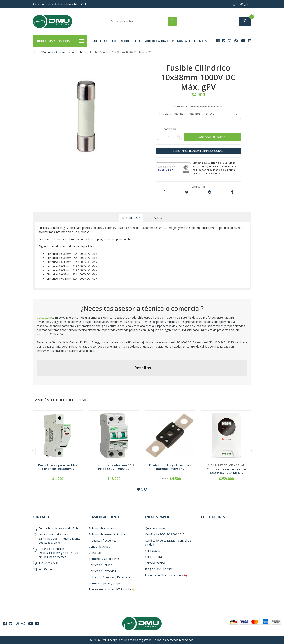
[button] (139, 489)
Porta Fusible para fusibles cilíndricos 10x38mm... (58, 467)
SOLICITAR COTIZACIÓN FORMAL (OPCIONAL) (198, 151)
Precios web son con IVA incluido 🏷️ (112, 589)
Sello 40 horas (154, 557)
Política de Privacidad (102, 571)
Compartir (198, 187)
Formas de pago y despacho (107, 583)
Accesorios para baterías (72, 52)
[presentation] (33, 451)
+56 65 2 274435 (49, 563)
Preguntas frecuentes (189, 41)
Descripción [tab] (131, 218)
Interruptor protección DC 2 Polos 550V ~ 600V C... (114, 467)
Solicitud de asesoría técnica (107, 534)
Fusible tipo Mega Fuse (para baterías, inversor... (170, 467)
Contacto (95, 553)
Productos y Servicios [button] (60, 41)
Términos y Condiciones (104, 559)
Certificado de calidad (151, 41)
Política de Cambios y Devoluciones (112, 577)
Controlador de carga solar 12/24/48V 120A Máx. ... (226, 471)
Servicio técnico (155, 563)
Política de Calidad (101, 565)
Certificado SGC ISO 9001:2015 (165, 534)
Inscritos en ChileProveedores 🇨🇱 (166, 575)
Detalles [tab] (155, 218)
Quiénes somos (155, 528)
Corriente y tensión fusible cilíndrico (198, 107)
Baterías (47, 52)
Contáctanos (45, 318)
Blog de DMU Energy (158, 569)
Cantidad (170, 129)
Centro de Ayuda (100, 547)
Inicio (36, 52)
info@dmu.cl (47, 569)
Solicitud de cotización (111, 41)
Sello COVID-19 (155, 551)
